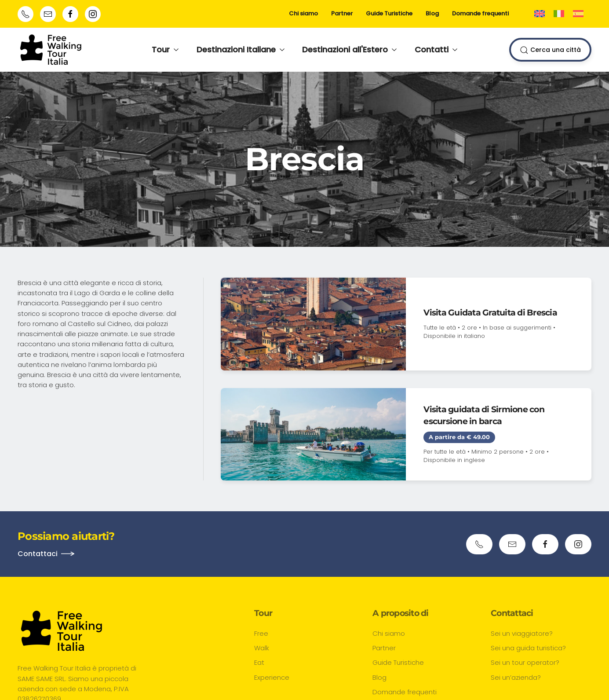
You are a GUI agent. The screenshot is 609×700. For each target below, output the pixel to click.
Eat (259, 662)
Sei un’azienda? (516, 677)
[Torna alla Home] (51, 50)
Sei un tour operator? (525, 662)
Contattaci (38, 554)
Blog (432, 13)
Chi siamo (303, 13)
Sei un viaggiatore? (522, 633)
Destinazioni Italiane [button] (241, 49)
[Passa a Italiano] (559, 14)
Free (261, 633)
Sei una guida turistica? (528, 648)
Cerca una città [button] (550, 50)
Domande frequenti (480, 13)
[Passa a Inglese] (540, 14)
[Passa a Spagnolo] (578, 14)
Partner (342, 13)
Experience (272, 677)
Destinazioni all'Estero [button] (350, 49)
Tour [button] (165, 49)
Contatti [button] (436, 49)
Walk (262, 648)
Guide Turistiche (389, 13)
